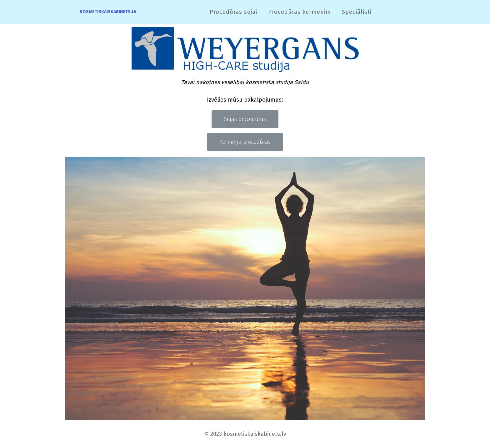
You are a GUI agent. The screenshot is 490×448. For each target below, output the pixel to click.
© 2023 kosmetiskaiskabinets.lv (245, 434)
